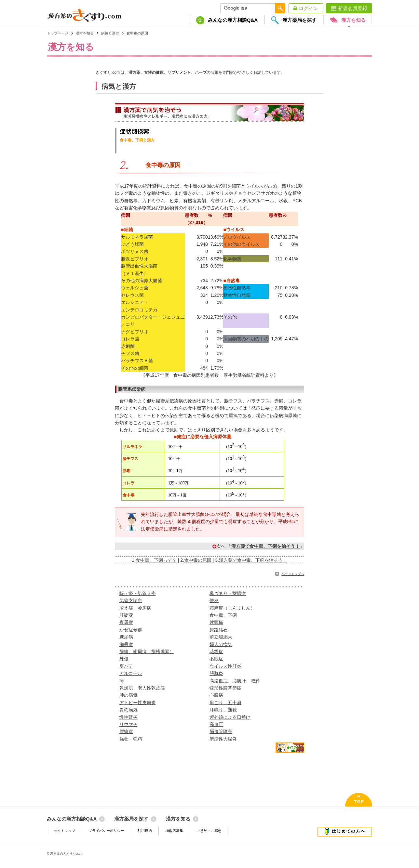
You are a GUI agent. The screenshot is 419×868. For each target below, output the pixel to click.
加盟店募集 (174, 831)
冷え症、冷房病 (135, 608)
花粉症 (216, 651)
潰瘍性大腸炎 (223, 739)
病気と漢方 (110, 33)
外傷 (124, 659)
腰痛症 (126, 731)
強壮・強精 (131, 739)
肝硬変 (126, 615)
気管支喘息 (131, 600)
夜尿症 (126, 622)
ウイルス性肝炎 (225, 666)
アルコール (131, 673)
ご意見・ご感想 (209, 831)
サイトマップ (64, 831)
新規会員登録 (353, 8)
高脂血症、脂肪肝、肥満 (235, 681)
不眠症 (216, 659)
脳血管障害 (221, 731)
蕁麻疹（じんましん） (232, 608)
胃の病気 (128, 710)
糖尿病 (126, 637)
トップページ (58, 33)
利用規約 (145, 831)
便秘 (214, 600)
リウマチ (128, 724)
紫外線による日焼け (230, 717)
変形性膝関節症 (225, 688)
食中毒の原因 (198, 560)
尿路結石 (219, 630)
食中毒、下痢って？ (156, 560)
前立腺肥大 (221, 637)
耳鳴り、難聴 (223, 710)
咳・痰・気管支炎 (138, 593)
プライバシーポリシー (106, 831)
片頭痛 (216, 622)
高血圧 (216, 724)
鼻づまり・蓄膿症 (228, 593)
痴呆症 (126, 644)
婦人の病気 (221, 644)
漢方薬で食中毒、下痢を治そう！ (253, 560)
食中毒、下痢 (223, 615)
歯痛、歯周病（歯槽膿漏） (147, 651)
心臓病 (216, 695)
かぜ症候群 (131, 630)
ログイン (308, 8)
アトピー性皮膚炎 (138, 703)
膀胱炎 (216, 673)
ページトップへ (293, 574)
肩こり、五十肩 (225, 703)
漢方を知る (85, 33)
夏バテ (126, 666)
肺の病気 (128, 695)
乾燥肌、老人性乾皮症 (142, 688)
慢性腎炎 (128, 717)
